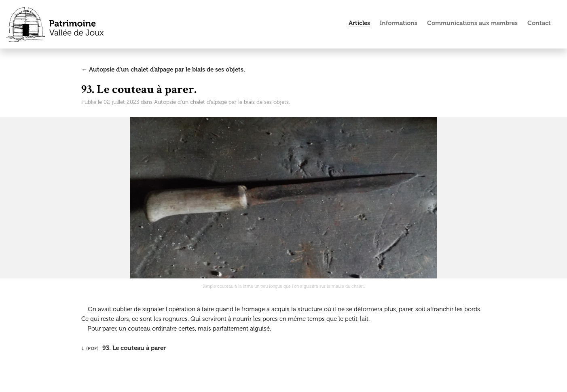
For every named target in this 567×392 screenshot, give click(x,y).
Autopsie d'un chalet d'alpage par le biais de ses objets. (222, 102)
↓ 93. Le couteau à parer (124, 348)
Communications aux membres (472, 23)
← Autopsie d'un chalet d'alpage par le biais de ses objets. (163, 70)
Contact (539, 23)
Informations (399, 23)
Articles (359, 23)
